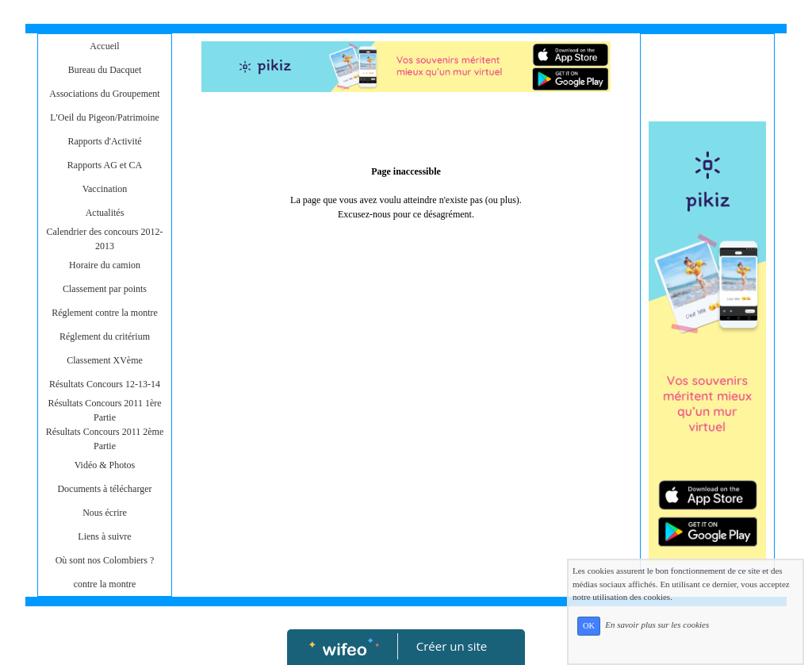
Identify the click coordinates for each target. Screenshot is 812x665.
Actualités (105, 213)
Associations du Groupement (104, 94)
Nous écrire (105, 513)
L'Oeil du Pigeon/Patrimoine (104, 117)
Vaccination (105, 189)
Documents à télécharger (104, 489)
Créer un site (452, 646)
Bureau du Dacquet (105, 70)
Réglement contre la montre (105, 313)
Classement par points (105, 289)
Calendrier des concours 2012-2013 (105, 239)
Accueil (104, 46)
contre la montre (105, 584)
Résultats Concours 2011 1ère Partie (104, 410)
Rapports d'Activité (104, 141)
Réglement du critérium (105, 336)
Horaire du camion (105, 265)
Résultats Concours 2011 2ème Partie (105, 439)
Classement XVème (105, 360)
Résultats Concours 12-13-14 (105, 384)
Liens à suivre (104, 536)
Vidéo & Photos (105, 465)
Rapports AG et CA (105, 165)
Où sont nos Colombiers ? (105, 560)
